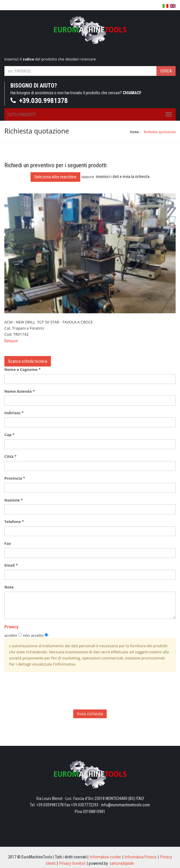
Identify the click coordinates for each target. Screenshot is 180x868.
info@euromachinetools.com (126, 805)
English (173, 6)
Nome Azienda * (19, 391)
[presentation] (49, 694)
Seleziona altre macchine (55, 177)
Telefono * (14, 522)
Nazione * (14, 500)
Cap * (9, 435)
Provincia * (15, 478)
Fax (9, 543)
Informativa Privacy (141, 857)
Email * (11, 565)
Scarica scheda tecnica (28, 361)
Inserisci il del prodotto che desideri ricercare (50, 59)
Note (10, 587)
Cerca (166, 71)
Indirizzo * (14, 413)
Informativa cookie (105, 857)
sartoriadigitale (122, 863)
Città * (10, 456)
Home (134, 132)
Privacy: (12, 627)
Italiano (165, 6)
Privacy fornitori (72, 863)
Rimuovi (11, 341)
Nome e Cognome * (23, 369)
